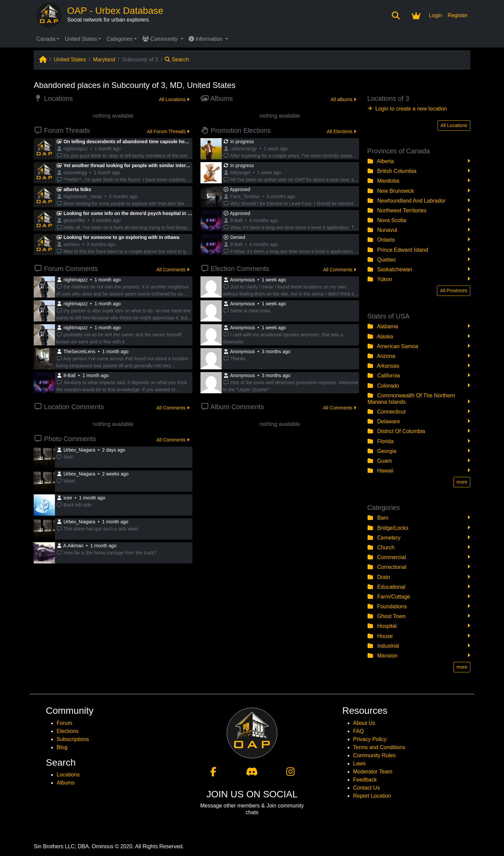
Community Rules (374, 755)
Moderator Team (373, 772)
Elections (68, 731)
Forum (64, 723)
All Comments (173, 270)
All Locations (174, 99)
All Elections (341, 131)
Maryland (104, 59)
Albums (66, 783)
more (462, 482)
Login (435, 15)
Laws (359, 763)
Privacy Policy (370, 739)
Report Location (372, 796)
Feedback (365, 780)
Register (458, 15)
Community (161, 39)
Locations (68, 775)
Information (206, 39)
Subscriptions (73, 739)
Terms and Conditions (379, 747)
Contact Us (366, 788)
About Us (364, 723)
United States (81, 39)
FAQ (358, 731)
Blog (62, 747)
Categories (119, 39)
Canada (46, 39)
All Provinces (454, 291)
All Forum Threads (168, 131)
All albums (343, 99)
